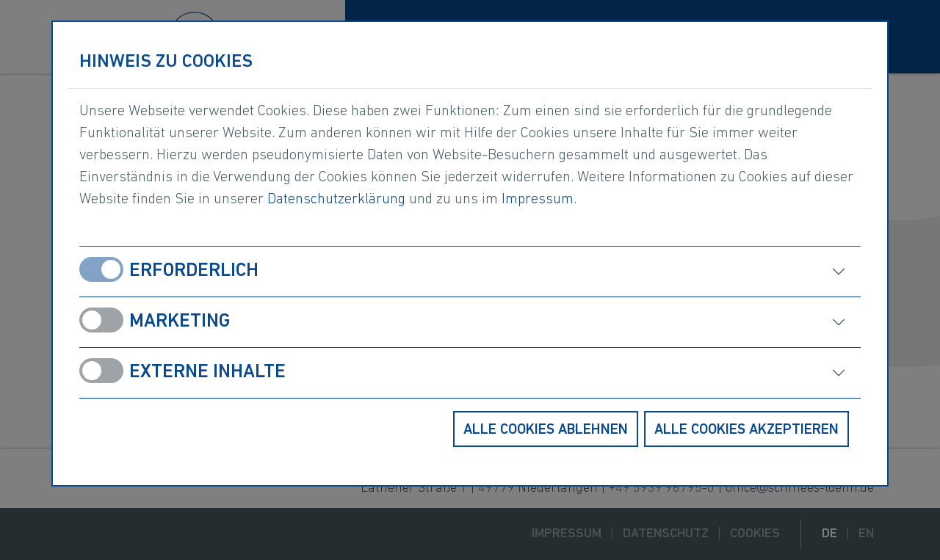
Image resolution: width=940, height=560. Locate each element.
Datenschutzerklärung (336, 200)
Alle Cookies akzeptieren (746, 430)
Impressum (538, 200)
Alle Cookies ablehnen (546, 430)
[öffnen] (675, 272)
